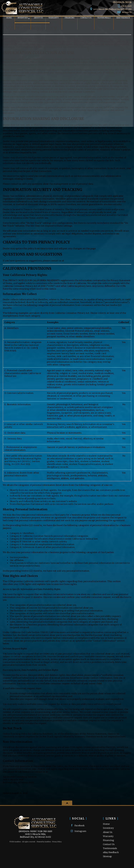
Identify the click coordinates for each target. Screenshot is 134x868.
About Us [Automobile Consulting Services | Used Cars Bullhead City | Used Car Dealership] (37, 18)
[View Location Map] (110, 8)
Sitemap (107, 856)
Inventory (108, 828)
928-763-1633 (45, 831)
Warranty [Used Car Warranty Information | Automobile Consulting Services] (52, 18)
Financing (108, 840)
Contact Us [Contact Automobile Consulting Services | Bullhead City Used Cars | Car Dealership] (86, 18)
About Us (108, 832)
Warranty (108, 836)
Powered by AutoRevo (44, 842)
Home (106, 824)
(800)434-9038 (27, 831)
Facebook (77, 825)
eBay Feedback (124, 18)
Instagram (78, 831)
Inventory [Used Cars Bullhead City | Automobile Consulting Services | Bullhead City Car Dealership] (21, 18)
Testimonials (104, 18)
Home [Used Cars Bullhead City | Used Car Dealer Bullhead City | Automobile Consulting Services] (6, 18)
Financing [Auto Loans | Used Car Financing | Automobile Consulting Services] (69, 18)
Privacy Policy (57, 842)
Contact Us (109, 844)
